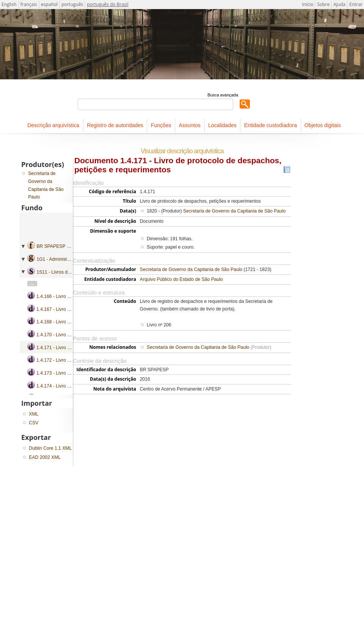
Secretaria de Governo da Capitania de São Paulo (234, 211)
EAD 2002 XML (45, 457)
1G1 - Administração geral (63, 259)
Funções (161, 125)
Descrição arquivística (53, 125)
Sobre (323, 4)
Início (308, 4)
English (9, 4)
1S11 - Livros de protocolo (63, 272)
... (32, 284)
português (72, 4)
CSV (34, 423)
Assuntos (190, 125)
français (29, 4)
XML (34, 414)
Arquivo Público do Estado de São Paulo (181, 279)
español (49, 4)
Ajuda (339, 4)
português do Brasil (107, 4)
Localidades (222, 125)
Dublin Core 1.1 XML (50, 448)
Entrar (356, 4)
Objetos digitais (323, 125)
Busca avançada (223, 95)
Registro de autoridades (115, 125)
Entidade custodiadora (271, 125)
